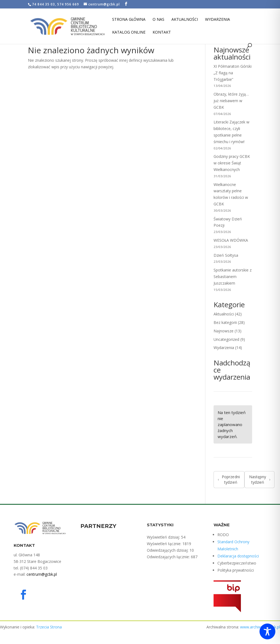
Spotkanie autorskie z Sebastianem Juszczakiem (233, 277)
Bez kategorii (225, 322)
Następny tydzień (260, 479)
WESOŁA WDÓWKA (231, 240)
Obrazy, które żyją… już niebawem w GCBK (231, 101)
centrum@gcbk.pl (42, 574)
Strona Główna (129, 20)
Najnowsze (224, 331)
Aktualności (185, 20)
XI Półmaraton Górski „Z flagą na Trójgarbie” (233, 73)
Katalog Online (129, 33)
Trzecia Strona (49, 627)
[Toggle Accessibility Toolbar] (267, 631)
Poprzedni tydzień (229, 479)
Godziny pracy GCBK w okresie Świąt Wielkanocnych (232, 163)
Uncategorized (226, 339)
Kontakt (162, 33)
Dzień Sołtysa (226, 255)
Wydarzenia (218, 20)
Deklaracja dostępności (238, 556)
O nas (158, 20)
